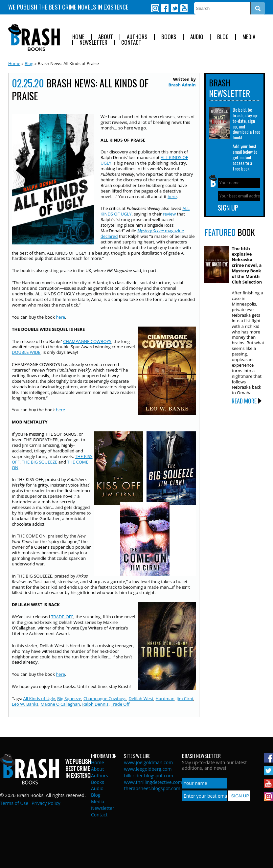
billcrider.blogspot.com (148, 776)
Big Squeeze (69, 698)
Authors (137, 37)
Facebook (165, 8)
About (106, 37)
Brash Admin (182, 85)
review (169, 214)
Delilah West (141, 698)
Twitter (174, 8)
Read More (244, 401)
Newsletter (93, 43)
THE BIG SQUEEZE (39, 462)
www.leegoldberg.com (148, 769)
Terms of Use (14, 803)
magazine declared (142, 233)
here (172, 196)
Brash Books (34, 38)
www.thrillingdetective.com (153, 782)
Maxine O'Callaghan (60, 704)
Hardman (165, 698)
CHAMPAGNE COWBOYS (87, 341)
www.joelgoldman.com (148, 762)
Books (169, 37)
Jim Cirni (185, 698)
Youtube (184, 8)
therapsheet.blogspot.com (152, 788)
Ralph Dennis (95, 704)
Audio (197, 37)
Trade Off (120, 704)
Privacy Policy (46, 803)
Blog (223, 37)
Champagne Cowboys (105, 698)
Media (249, 37)
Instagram (155, 8)
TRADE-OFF (62, 617)
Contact (131, 43)
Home (78, 37)
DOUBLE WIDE (26, 352)
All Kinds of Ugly (39, 698)
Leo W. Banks (25, 704)
